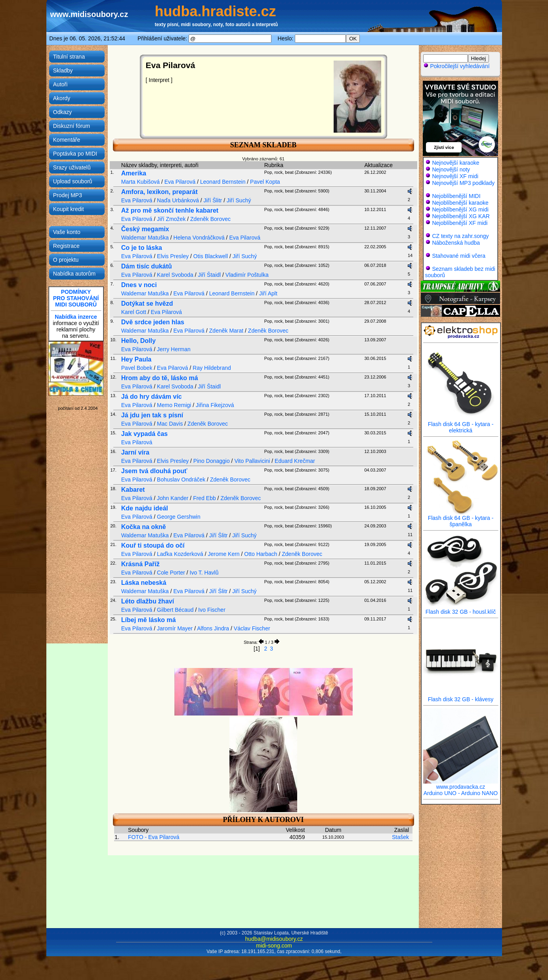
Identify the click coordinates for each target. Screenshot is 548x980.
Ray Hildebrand (212, 368)
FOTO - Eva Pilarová (154, 837)
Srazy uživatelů (72, 167)
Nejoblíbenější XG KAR (461, 216)
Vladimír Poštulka (247, 275)
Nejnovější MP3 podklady (463, 183)
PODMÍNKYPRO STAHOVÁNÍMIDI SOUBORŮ (76, 298)
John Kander (173, 498)
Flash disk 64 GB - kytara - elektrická (461, 425)
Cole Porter (171, 573)
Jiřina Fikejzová (215, 405)
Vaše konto (67, 232)
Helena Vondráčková (199, 238)
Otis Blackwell (211, 256)
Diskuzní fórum (72, 126)
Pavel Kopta (265, 182)
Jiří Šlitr (213, 200)
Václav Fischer (252, 628)
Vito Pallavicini (252, 461)
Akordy (62, 98)
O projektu (66, 260)
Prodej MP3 (68, 195)
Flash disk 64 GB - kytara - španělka (461, 519)
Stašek (400, 837)
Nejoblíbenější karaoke (460, 203)
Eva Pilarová (180, 182)
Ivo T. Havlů (204, 573)
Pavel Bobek (137, 368)
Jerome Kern (224, 554)
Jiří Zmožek (171, 219)
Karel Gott (134, 312)
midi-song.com (274, 946)
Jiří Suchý (239, 200)
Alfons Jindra (213, 628)
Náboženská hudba (456, 243)
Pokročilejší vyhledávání (456, 66)
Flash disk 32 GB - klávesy (461, 697)
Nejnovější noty (451, 169)
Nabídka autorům (74, 274)
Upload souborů (73, 181)
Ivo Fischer (212, 610)
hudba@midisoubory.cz (274, 939)
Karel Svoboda (175, 275)
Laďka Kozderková (180, 554)
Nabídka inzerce (76, 317)
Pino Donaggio (212, 461)
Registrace (66, 246)
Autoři (60, 84)
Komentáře (67, 140)
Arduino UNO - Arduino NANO (461, 793)
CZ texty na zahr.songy (460, 236)
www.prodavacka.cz (461, 784)
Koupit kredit (69, 209)
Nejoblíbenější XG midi (460, 209)
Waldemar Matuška (145, 238)
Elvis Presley (173, 256)
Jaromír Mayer (175, 628)
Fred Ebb (204, 498)
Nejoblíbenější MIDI (456, 196)
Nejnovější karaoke (455, 163)
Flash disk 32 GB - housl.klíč (461, 609)
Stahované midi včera (459, 256)
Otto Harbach (261, 554)
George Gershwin (179, 517)
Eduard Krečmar (295, 461)
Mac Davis (170, 424)
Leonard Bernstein (223, 182)
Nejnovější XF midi (455, 176)
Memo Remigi (174, 405)
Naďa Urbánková (178, 200)
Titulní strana (69, 57)
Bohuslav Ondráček (181, 480)
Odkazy (62, 112)
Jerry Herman (174, 349)
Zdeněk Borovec (210, 219)
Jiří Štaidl (210, 275)
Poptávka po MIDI (75, 154)
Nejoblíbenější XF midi (460, 223)
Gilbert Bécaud (175, 610)
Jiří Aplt (268, 293)
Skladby (63, 70)
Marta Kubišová (140, 182)
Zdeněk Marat (226, 331)
